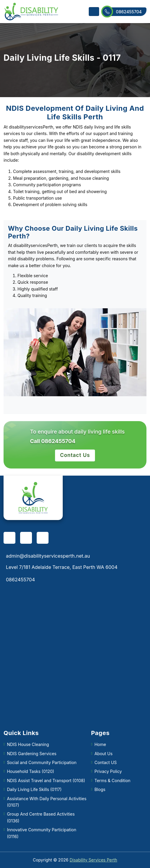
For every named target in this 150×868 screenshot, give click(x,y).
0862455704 (124, 12)
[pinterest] (26, 538)
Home (100, 744)
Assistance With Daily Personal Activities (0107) (47, 802)
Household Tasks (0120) (30, 771)
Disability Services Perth (93, 860)
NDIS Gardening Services (32, 754)
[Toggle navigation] (94, 12)
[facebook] (9, 538)
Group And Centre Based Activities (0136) (41, 817)
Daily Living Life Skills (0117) (34, 789)
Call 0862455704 (53, 441)
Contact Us (75, 455)
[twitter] (43, 538)
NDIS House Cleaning (28, 744)
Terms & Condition (112, 780)
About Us (103, 754)
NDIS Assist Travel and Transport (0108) (46, 780)
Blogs (100, 789)
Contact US (105, 762)
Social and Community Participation (42, 762)
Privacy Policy (108, 771)
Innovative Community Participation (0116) (41, 833)
